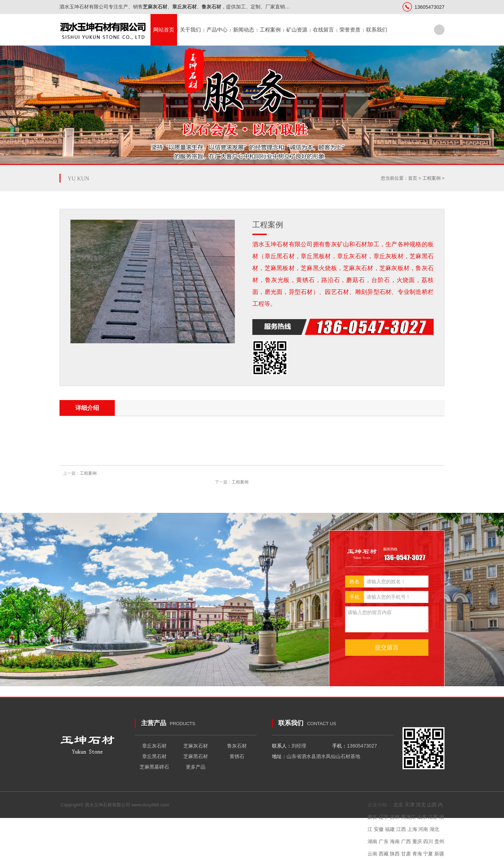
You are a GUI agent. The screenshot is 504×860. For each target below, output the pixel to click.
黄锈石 (237, 756)
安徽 (379, 829)
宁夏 (428, 854)
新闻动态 (244, 30)
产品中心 (217, 30)
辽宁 (384, 817)
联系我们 (377, 30)
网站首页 (164, 30)
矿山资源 (297, 30)
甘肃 (406, 854)
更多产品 (196, 767)
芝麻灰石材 (196, 746)
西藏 (384, 854)
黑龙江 (408, 817)
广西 (406, 841)
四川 (428, 841)
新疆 (439, 854)
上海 (412, 829)
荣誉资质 (350, 30)
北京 (398, 805)
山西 (432, 805)
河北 (421, 805)
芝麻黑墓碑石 (154, 767)
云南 (372, 854)
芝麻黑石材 (196, 756)
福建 (390, 829)
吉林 (395, 817)
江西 (401, 829)
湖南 (372, 841)
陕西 (395, 854)
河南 (423, 829)
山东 (422, 817)
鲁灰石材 (237, 746)
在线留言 (323, 30)
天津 (409, 805)
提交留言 (387, 648)
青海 (417, 854)
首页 (413, 178)
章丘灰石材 (154, 746)
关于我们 (190, 30)
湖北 (434, 829)
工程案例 (270, 30)
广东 (384, 841)
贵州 (439, 841)
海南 (395, 841)
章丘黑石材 (154, 756)
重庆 (417, 841)
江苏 (433, 817)
